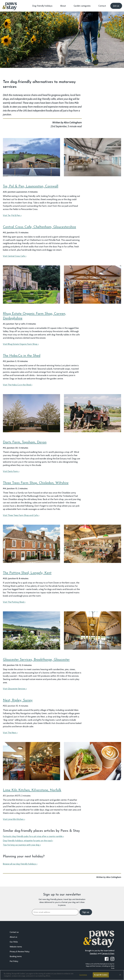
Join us (116, 6)
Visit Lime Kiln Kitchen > (14, 819)
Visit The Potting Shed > (14, 602)
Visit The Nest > (10, 733)
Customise (83, 975)
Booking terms (16, 956)
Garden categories (82, 6)
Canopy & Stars (108, 953)
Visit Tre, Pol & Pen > (12, 215)
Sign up (86, 912)
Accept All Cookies (101, 975)
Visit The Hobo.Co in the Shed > (18, 385)
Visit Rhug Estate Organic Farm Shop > (21, 344)
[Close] (120, 975)
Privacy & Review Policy (20, 952)
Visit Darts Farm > (11, 471)
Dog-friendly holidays (42, 6)
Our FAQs (14, 942)
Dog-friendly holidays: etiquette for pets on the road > (28, 841)
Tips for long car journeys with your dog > (22, 845)
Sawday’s (94, 953)
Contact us (14, 932)
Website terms (16, 947)
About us (13, 937)
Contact (102, 6)
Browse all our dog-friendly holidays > (20, 864)
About (63, 6)
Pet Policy (14, 961)
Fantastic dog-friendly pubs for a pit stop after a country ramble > (33, 836)
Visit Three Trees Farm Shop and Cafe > (21, 515)
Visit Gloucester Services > (15, 689)
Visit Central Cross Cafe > (15, 256)
